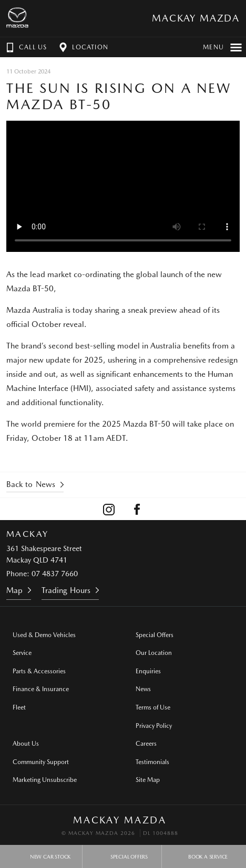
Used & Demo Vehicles (44, 635)
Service (22, 653)
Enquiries (148, 671)
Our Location (154, 653)
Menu (223, 47)
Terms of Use (153, 707)
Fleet (19, 707)
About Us (26, 744)
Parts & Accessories (39, 671)
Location (83, 47)
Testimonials (152, 762)
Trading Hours (66, 590)
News (143, 689)
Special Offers (155, 635)
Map (14, 590)
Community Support (41, 762)
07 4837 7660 (55, 574)
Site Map (148, 780)
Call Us (25, 47)
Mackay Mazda (196, 18)
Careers (146, 744)
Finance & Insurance (41, 689)
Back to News (31, 484)
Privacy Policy (154, 726)
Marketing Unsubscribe (45, 780)
